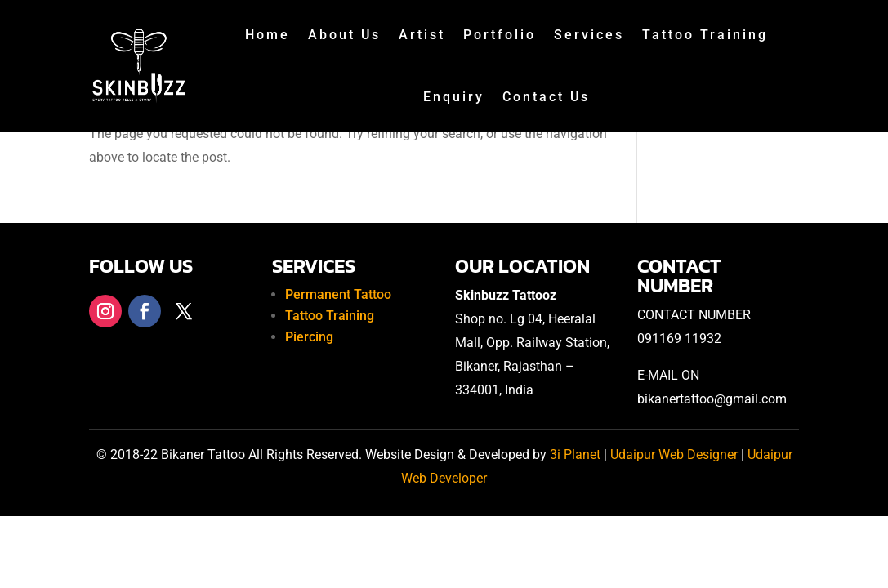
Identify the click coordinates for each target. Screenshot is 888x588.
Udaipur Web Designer (674, 454)
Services (589, 35)
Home (268, 35)
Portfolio (500, 35)
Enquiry (454, 97)
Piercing (309, 337)
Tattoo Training (705, 35)
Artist (422, 35)
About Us (344, 35)
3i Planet (577, 454)
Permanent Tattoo (338, 294)
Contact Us (546, 97)
